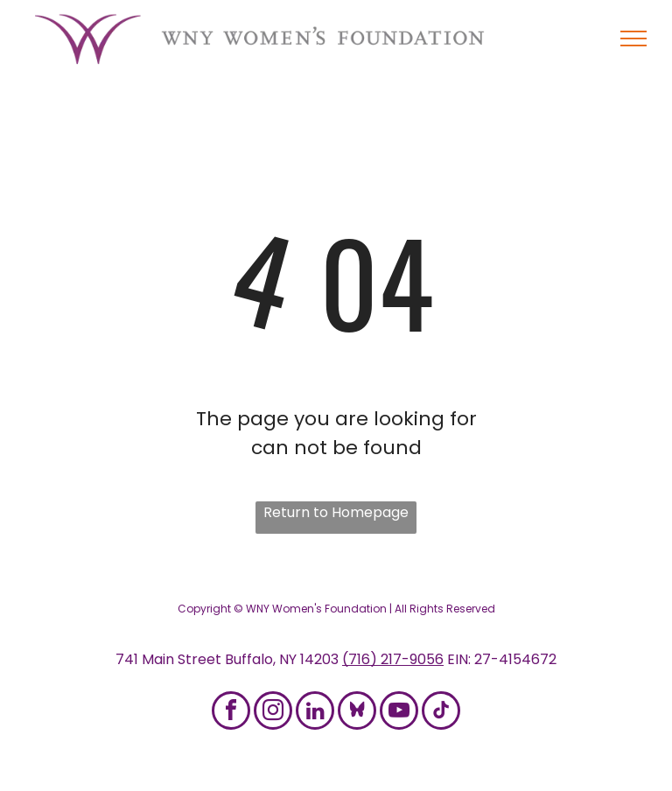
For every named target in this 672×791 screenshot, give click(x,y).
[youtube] (399, 713)
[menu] (633, 38)
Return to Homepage (336, 512)
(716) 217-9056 (393, 659)
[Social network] (357, 713)
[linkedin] (315, 713)
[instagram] (273, 713)
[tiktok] (441, 713)
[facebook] (231, 713)
